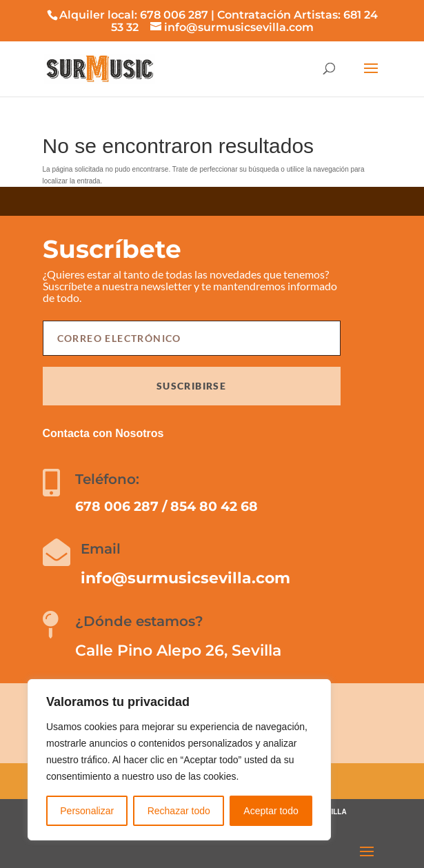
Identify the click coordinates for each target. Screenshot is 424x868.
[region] (179, 760)
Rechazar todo (179, 811)
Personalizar (87, 811)
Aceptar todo (271, 811)
